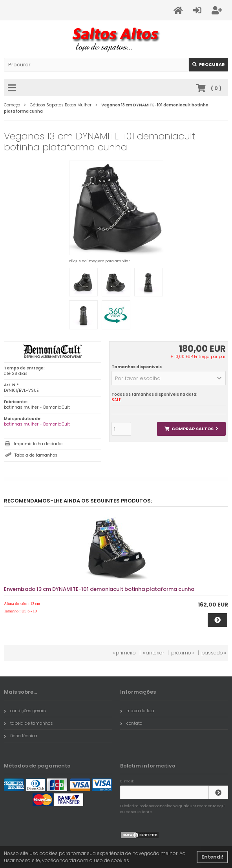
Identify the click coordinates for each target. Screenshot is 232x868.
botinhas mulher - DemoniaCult (37, 424)
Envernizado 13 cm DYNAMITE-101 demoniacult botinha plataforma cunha (99, 589)
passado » (214, 653)
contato (131, 723)
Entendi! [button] (212, 857)
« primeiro (124, 653)
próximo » (183, 653)
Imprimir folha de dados (39, 444)
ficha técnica (21, 736)
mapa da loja (137, 711)
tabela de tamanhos (28, 723)
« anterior (153, 653)
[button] (169, 378)
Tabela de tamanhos (36, 455)
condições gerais (25, 711)
